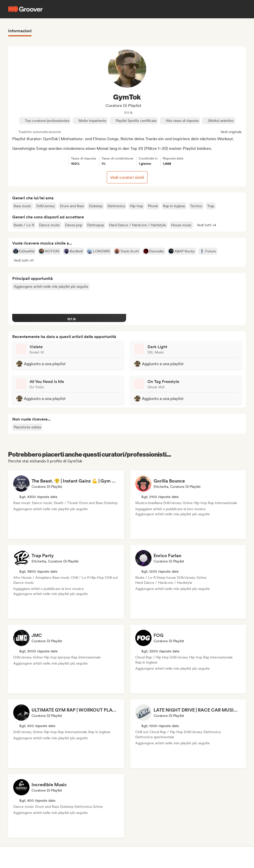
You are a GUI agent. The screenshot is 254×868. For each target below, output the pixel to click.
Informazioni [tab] (20, 31)
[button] (206, 225)
